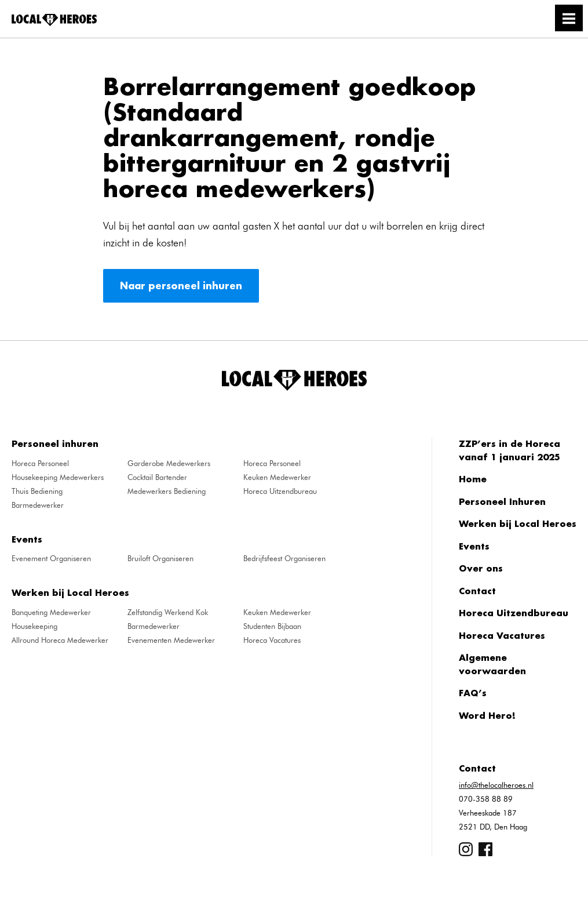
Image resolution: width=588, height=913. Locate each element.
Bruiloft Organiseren (160, 558)
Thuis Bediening (37, 491)
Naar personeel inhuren (181, 285)
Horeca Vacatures (272, 640)
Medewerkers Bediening (167, 491)
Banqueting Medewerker (51, 612)
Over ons (481, 568)
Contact (477, 591)
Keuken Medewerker (277, 477)
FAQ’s (473, 693)
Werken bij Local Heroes (518, 523)
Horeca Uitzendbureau (280, 491)
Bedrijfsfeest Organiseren (284, 558)
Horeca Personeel (40, 463)
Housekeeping (34, 626)
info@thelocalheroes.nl (496, 785)
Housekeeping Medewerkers (58, 477)
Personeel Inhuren (502, 501)
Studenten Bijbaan (272, 626)
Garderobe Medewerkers (169, 463)
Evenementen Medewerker (171, 640)
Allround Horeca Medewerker (60, 640)
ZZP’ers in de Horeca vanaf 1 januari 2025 (510, 450)
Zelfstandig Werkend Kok (168, 612)
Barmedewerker (38, 505)
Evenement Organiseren (51, 558)
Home (473, 479)
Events (474, 546)
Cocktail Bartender (157, 477)
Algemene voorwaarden (492, 664)
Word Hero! (487, 715)
